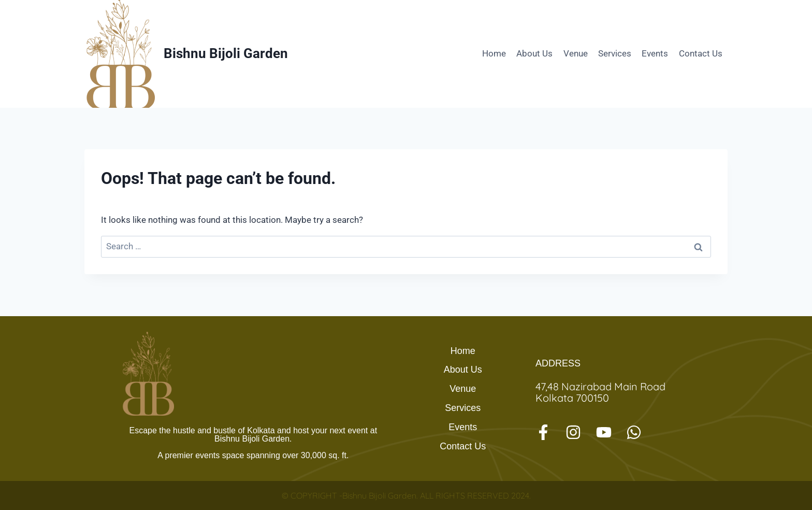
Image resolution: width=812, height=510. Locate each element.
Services (615, 53)
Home (494, 53)
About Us (534, 53)
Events (655, 53)
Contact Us (701, 53)
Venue (576, 53)
